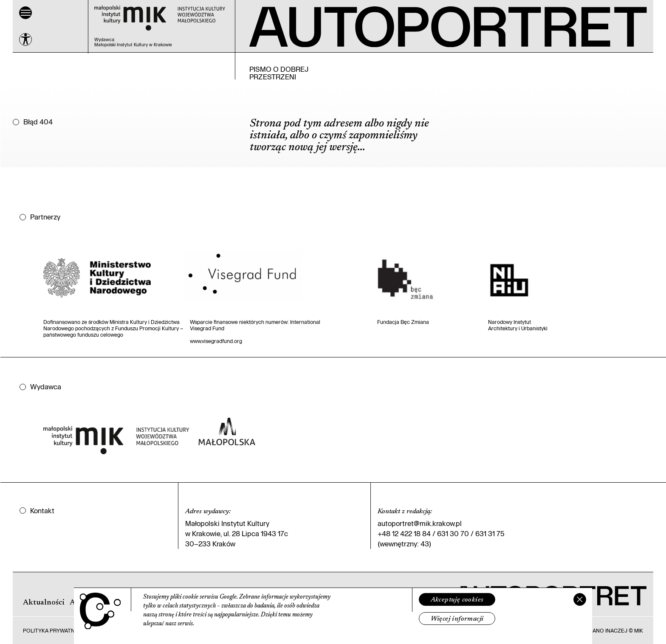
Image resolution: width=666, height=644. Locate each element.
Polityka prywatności (55, 630)
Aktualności (44, 603)
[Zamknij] (580, 599)
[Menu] (25, 13)
